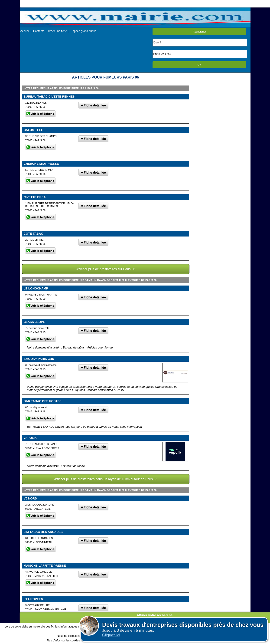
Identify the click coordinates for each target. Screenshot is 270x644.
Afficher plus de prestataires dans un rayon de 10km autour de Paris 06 (106, 479)
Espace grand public (83, 31)
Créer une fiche (57, 31)
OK (199, 65)
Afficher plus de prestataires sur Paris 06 (106, 269)
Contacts (39, 31)
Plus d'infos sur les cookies (63, 641)
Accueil (25, 31)
